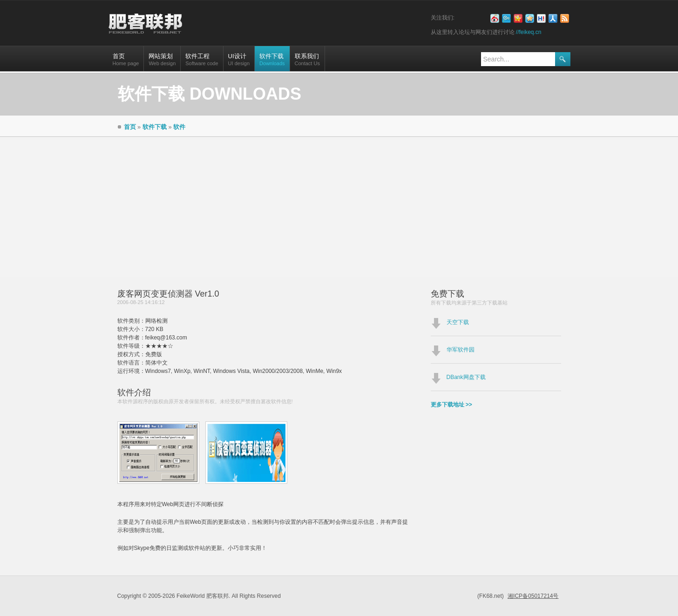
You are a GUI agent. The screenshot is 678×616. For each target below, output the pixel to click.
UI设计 (239, 62)
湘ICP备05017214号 (533, 596)
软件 (179, 127)
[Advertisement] (339, 207)
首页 (126, 62)
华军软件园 (461, 350)
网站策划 (162, 62)
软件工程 (202, 62)
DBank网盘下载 (466, 377)
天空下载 (458, 322)
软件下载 (272, 62)
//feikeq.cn (529, 32)
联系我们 (307, 62)
